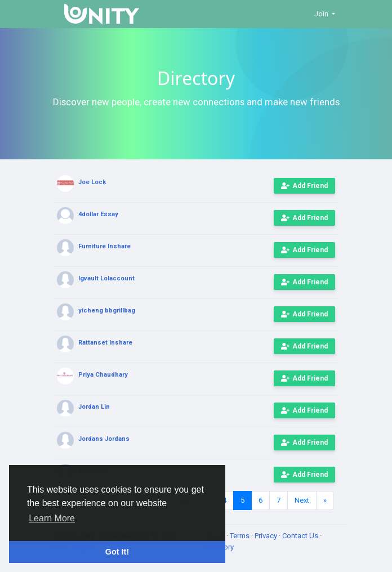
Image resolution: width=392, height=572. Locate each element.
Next (302, 500)
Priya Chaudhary (103, 375)
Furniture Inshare (104, 246)
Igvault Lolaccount (106, 278)
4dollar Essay (98, 214)
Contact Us (301, 536)
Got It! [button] (117, 552)
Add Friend (304, 186)
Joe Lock (92, 182)
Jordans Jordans (104, 439)
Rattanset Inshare (105, 343)
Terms (240, 536)
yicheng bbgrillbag (107, 310)
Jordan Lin (94, 407)
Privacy (267, 536)
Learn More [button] (52, 518)
